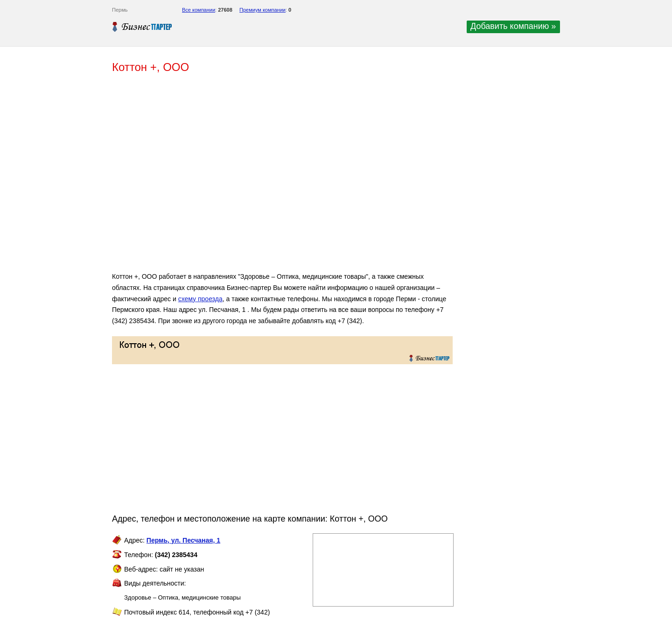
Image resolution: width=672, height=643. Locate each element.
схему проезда (200, 299)
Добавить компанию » (513, 26)
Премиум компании (262, 10)
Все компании (199, 10)
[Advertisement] (247, 177)
